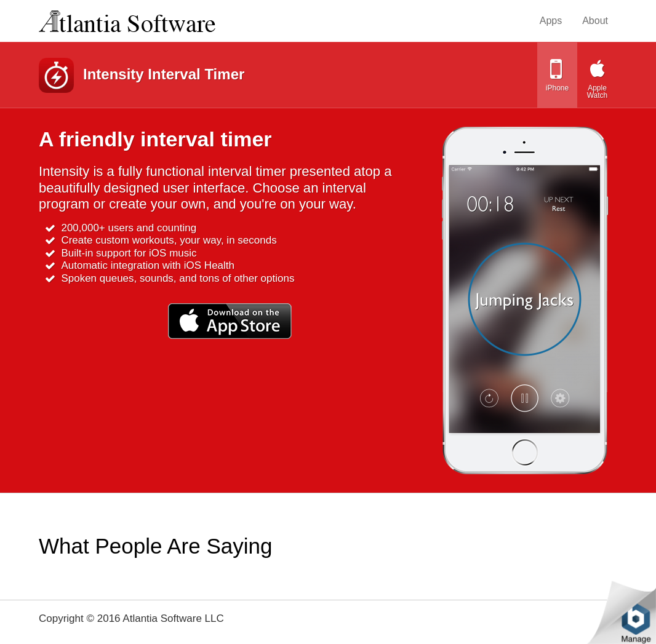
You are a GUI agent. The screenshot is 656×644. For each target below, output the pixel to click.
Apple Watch (598, 92)
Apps (551, 21)
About (595, 21)
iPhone (557, 88)
